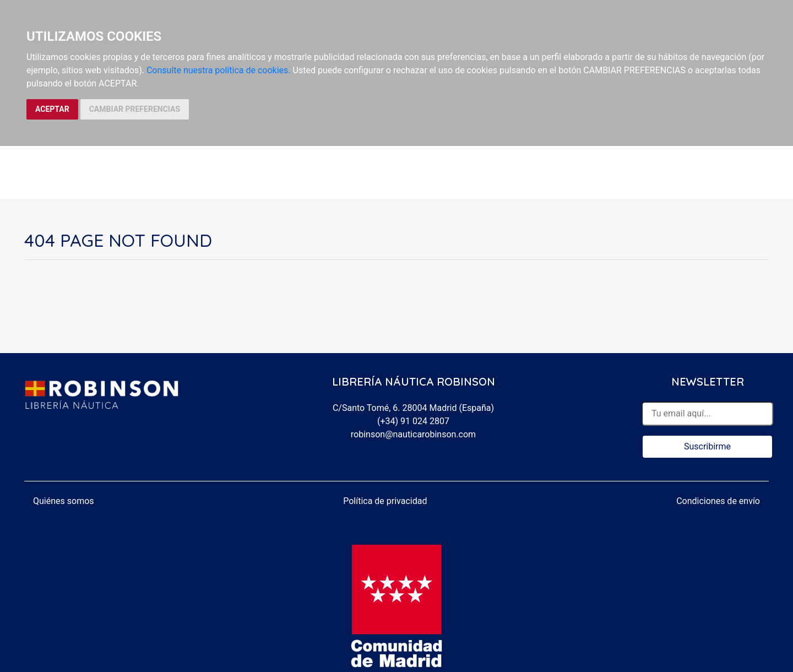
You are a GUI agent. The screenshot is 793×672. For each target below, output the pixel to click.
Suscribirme (707, 446)
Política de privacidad (385, 501)
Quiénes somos (64, 501)
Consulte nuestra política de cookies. (219, 70)
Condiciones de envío (718, 501)
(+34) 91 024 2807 (413, 421)
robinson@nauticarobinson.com (413, 434)
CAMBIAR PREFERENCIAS (135, 109)
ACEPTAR (52, 109)
